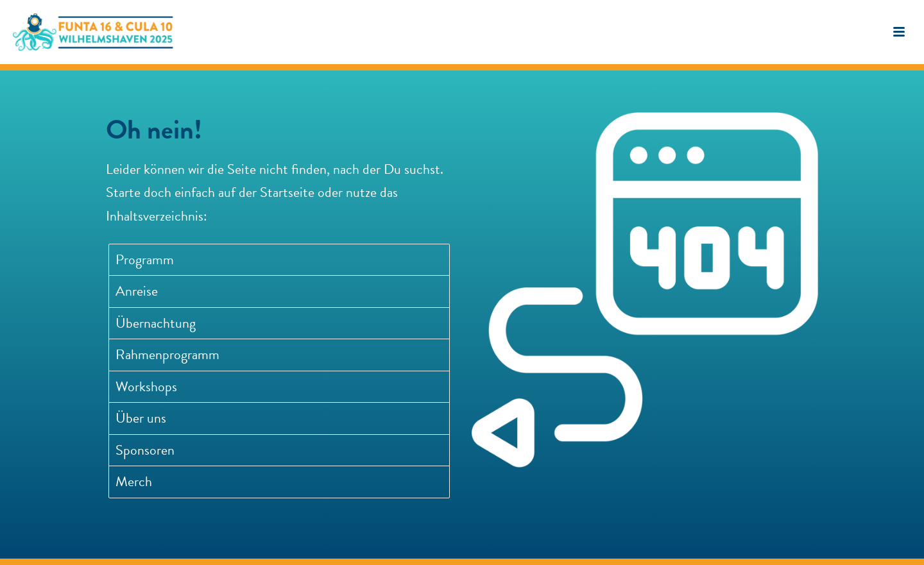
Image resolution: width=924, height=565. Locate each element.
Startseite (287, 192)
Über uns (141, 418)
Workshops (146, 386)
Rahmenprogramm (167, 354)
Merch (134, 481)
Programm (145, 259)
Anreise (137, 291)
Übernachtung (156, 323)
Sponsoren (145, 450)
